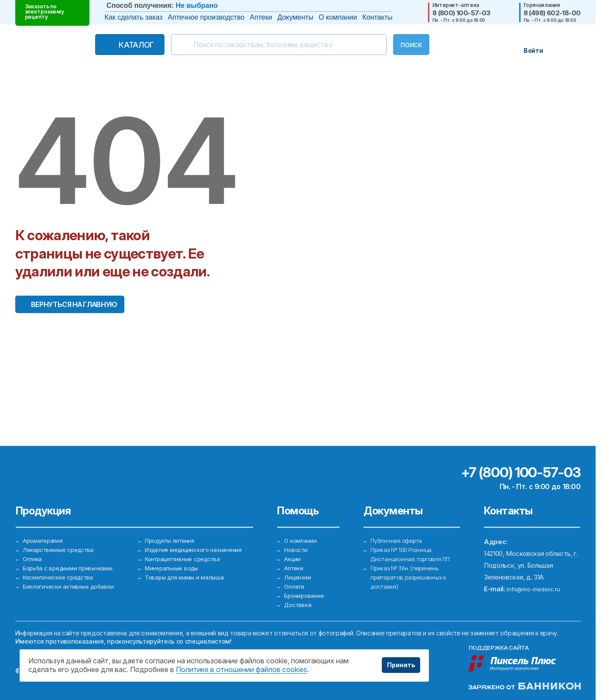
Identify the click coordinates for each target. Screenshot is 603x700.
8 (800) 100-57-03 (461, 13)
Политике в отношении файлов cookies (242, 669)
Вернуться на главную (74, 304)
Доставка (299, 603)
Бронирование (306, 591)
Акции (293, 544)
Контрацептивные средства (188, 544)
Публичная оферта (399, 521)
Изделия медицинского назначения (198, 533)
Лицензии (298, 568)
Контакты (377, 17)
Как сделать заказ (134, 17)
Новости (297, 533)
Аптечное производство (206, 17)
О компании (338, 17)
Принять (398, 665)
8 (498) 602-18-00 (552, 13)
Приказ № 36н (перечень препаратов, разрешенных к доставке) (413, 568)
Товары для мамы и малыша (187, 568)
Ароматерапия (45, 521)
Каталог (118, 45)
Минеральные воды (174, 556)
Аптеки (261, 17)
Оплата (295, 580)
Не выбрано (197, 5)
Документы (295, 17)
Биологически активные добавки (72, 580)
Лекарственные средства (63, 533)
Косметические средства (63, 568)
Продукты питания (173, 521)
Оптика (34, 544)
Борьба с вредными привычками (72, 556)
